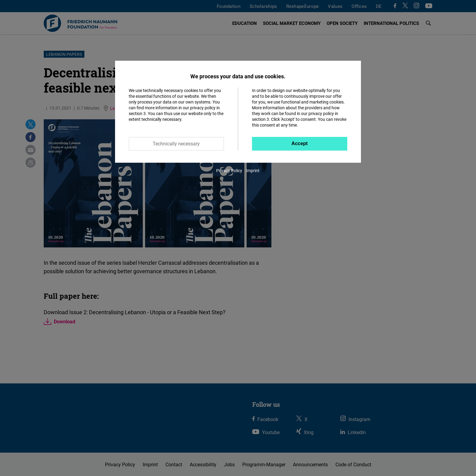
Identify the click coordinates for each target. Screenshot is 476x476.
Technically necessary (176, 144)
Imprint (253, 170)
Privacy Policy (229, 170)
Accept (299, 143)
